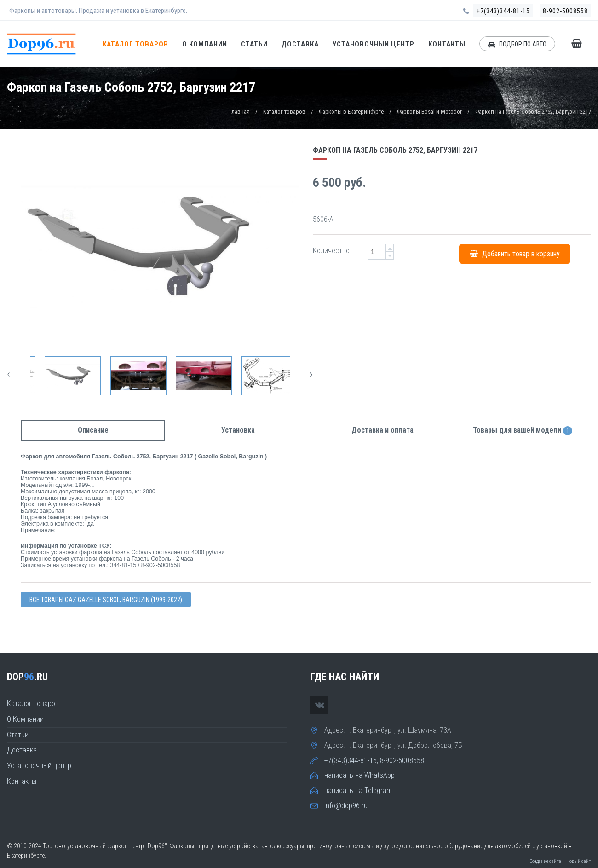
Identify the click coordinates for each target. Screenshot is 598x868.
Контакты (447, 44)
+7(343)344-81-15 (503, 11)
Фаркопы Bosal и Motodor (429, 112)
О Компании (205, 44)
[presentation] (9, 374)
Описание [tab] (93, 430)
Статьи (254, 44)
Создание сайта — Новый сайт (560, 861)
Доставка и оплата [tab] (382, 430)
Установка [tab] (238, 430)
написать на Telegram (358, 790)
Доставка (300, 44)
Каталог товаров (135, 44)
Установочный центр (374, 44)
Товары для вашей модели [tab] (523, 431)
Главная (240, 112)
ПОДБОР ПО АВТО (517, 44)
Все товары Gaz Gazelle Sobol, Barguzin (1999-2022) (106, 600)
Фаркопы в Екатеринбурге (351, 112)
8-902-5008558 (565, 11)
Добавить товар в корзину (515, 254)
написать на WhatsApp (359, 775)
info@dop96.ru (346, 806)
